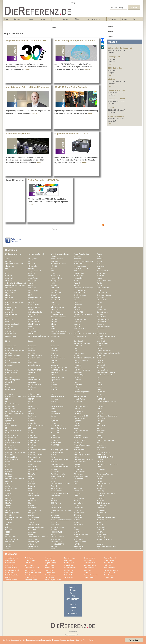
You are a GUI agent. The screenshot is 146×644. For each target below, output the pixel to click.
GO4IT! (77, 363)
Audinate (31, 276)
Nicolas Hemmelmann (33, 573)
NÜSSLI (8, 462)
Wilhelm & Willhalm (81, 542)
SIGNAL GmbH (57, 503)
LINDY (8, 423)
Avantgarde (55, 281)
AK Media (32, 264)
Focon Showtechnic (35, 356)
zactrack (8, 546)
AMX (7, 268)
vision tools (32, 532)
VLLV (53, 534)
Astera (8, 273)
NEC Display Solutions (82, 455)
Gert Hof (28, 563)
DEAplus (54, 322)
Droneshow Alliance (35, 329)
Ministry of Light (80, 447)
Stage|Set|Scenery (12, 513)
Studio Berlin (102, 513)
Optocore (77, 464)
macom (31, 433)
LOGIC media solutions (36, 426)
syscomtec (55, 515)
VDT (76, 527)
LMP (99, 423)
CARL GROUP (33, 305)
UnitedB (8, 527)
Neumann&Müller (11, 457)
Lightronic (78, 421)
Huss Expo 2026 (114, 57)
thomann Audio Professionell (61, 520)
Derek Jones (69, 560)
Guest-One (78, 368)
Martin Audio (56, 438)
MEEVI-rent (101, 443)
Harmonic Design (103, 370)
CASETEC (55, 305)
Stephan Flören (89, 577)
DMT (53, 326)
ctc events (55, 319)
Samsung (100, 491)
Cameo (8, 305)
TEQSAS (31, 520)
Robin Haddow (109, 575)
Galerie (125, 19)
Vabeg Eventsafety (58, 527)
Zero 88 (54, 546)
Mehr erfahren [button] (89, 640)
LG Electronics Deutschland (107, 416)
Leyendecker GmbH (81, 416)
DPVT (7, 329)
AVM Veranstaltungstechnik (15, 285)
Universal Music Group (36, 527)
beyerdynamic (102, 293)
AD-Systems (33, 259)
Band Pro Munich (80, 290)
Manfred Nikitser (11, 568)
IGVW (76, 382)
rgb (75, 486)
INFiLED (100, 385)
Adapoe (100, 259)
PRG (30, 476)
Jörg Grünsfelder (90, 565)
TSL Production (34, 525)
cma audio (9, 312)
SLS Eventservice (103, 503)
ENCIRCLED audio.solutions (38, 336)
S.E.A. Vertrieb (56, 491)
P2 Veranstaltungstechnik (60, 467)
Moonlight (32, 452)
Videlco (77, 530)
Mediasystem (56, 443)
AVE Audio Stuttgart (104, 281)
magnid (54, 435)
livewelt (54, 423)
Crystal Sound (33, 319)
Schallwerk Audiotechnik (60, 493)
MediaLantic (33, 443)
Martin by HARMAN (81, 438)
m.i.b (30, 430)
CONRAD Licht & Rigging (83, 314)
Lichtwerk (9, 418)
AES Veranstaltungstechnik (84, 261)
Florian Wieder (89, 560)
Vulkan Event (33, 539)
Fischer (54, 353)
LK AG (76, 423)
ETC (53, 341)
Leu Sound (32, 416)
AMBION (54, 266)
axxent (76, 285)
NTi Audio (100, 459)
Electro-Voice (102, 334)
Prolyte (54, 479)
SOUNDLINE (79, 508)
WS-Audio (32, 544)
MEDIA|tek (78, 443)
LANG (30, 406)
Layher (100, 409)
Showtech (101, 501)
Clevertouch (101, 310)
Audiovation (78, 278)
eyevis (99, 348)
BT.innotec (78, 300)
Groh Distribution (34, 365)
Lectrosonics (56, 414)
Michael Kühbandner (111, 570)
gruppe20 (77, 365)
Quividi (100, 481)
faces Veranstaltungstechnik (15, 351)
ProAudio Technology (82, 476)
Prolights (31, 479)
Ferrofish (8, 353)
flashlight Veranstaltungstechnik (108, 353)
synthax (31, 515)
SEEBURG (101, 496)
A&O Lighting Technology (37, 254)
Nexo (53, 457)
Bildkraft (54, 295)
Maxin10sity (10, 440)
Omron (31, 464)
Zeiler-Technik (33, 546)
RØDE (31, 491)
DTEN (53, 329)
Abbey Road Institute (82, 254)
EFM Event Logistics (58, 331)
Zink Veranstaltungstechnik (107, 546)
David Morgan (50, 560)
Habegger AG (102, 368)
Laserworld (101, 406)
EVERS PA (78, 346)
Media (79, 20)
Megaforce (32, 445)
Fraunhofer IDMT (34, 358)
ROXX (8, 491)
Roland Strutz (30, 577)
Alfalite (99, 264)
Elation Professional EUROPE (62, 334)
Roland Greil (10, 577)
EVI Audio (101, 346)
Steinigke (32, 513)
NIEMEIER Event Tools (105, 457)
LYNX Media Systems (13, 430)
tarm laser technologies (14, 517)
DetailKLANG (102, 322)
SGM (53, 498)
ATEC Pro (32, 273)
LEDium (8, 416)
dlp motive (9, 326)
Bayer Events (10, 293)
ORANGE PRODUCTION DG (108, 464)
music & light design (35, 455)
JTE (53, 394)
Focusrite (54, 356)
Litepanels (32, 423)
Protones (8, 481)
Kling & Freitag (79, 399)
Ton (56, 20)
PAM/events (10, 469)
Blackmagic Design (104, 295)
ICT (98, 380)
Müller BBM (9, 455)
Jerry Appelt (29, 565)
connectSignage (57, 314)
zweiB (53, 549)
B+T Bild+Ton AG (103, 288)
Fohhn (76, 356)
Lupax (76, 428)
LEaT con (32, 414)
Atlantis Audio (102, 273)
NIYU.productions (12, 459)
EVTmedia (9, 348)
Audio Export (56, 276)
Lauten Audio (10, 409)
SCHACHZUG (33, 493)
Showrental (55, 501)
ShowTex (9, 503)
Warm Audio (78, 539)
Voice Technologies (81, 534)
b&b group (9, 288)
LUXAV (100, 428)
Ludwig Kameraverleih (59, 428)
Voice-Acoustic (102, 534)
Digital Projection (34, 324)
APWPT (31, 268)
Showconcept (79, 498)
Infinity (8, 387)
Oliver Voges (69, 573)
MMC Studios (79, 450)
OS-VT (8, 467)
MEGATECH (56, 445)
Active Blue (9, 259)
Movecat (77, 452)
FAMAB (77, 351)
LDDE (99, 411)
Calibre (100, 302)
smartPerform (33, 505)
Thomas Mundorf (31, 580)
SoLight (77, 505)
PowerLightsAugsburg (105, 474)
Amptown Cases (80, 266)
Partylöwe (9, 472)
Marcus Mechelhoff (12, 570)
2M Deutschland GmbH (14, 254)
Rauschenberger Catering (60, 484)
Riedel (99, 486)
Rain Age (31, 484)
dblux (7, 322)
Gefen (7, 360)
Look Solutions (56, 426)
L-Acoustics (78, 404)
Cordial (31, 317)
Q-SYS (54, 481)
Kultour (31, 404)
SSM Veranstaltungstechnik (61, 510)
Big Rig (31, 295)
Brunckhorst (55, 300)
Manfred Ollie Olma (32, 568)
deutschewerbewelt (12, 324)
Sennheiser (9, 498)
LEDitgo (100, 414)
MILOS (54, 447)
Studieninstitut (79, 513)
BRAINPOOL (56, 297)
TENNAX (9, 520)
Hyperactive (55, 380)
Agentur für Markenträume (15, 264)
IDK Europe (32, 382)
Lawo (53, 409)
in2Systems (78, 385)
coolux (8, 317)
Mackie (8, 433)
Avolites (54, 285)
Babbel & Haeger (34, 290)
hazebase (32, 372)
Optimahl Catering (58, 464)
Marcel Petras (89, 568)
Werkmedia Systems (104, 539)
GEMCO (31, 360)
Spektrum (100, 508)
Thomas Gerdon (11, 580)
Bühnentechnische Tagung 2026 (120, 48)
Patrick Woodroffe (12, 575)
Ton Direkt (9, 522)
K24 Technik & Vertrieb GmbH (16, 397)
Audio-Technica (57, 278)
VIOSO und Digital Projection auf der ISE (75, 41)
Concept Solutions (12, 314)
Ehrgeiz (77, 331)
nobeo (30, 459)
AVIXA (99, 283)
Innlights (77, 387)
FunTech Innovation (58, 358)
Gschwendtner (102, 365)
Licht (45, 20)
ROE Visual (78, 488)
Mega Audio (10, 445)
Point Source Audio (58, 474)
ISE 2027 (111, 108)
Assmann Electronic (104, 271)
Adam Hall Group (57, 259)
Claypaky (32, 310)
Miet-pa (31, 447)
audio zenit (9, 278)
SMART (8, 505)
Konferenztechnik (95, 20)
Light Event (101, 418)
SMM (53, 505)
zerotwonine (78, 546)
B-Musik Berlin (10, 290)
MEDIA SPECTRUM (12, 443)
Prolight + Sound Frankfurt (15, 479)
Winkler (100, 542)
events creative (11, 346)
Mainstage (78, 435)
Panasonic (78, 469)
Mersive (100, 445)
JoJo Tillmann (69, 565)
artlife (7, 271)
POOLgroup (78, 474)
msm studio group (103, 452)
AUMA (99, 278)
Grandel (100, 363)
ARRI (99, 268)
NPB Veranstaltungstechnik (84, 459)
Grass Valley (10, 365)
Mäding (77, 433)
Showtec (77, 501)
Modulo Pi (101, 450)
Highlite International (104, 375)
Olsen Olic (88, 573)
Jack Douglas (10, 565)
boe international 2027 (116, 99)
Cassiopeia (78, 305)
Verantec (8, 530)
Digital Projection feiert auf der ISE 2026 (26, 41)
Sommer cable (102, 505)
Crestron (77, 317)
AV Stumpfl (32, 281)
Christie (100, 307)
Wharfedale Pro (57, 542)
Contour (100, 314)
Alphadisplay (33, 266)
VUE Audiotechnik (12, 539)
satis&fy (8, 493)
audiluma (9, 276)
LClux (30, 411)
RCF (76, 484)
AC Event (77, 256)
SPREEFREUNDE (35, 510)
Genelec (54, 360)
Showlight (9, 501)
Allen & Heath (10, 266)
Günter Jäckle (69, 563)
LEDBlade (78, 414)
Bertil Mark (48, 558)
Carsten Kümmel (110, 558)
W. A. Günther (56, 539)
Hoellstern (78, 377)
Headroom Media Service (106, 372)
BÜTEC (31, 302)
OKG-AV (8, 464)
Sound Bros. (33, 508)
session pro (32, 498)
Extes (76, 348)
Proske (100, 479)
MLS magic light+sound (60, 450)
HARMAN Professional (82, 370)
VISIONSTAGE (57, 532)
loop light (77, 426)
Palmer (100, 467)
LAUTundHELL (34, 409)
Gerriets (100, 360)
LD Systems (78, 411)
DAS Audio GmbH (103, 319)
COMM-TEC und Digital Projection (71, 87)
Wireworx (9, 544)
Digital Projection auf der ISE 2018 (71, 134)
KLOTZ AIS (101, 399)
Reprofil (54, 486)
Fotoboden (101, 356)
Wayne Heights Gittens (53, 580)
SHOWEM (101, 498)
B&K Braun (32, 288)
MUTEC (54, 455)
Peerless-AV (33, 472)
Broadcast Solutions (12, 300)
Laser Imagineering (81, 406)
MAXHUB (100, 438)
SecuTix (77, 496)
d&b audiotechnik (80, 319)
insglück (100, 387)
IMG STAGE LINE (35, 385)
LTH (7, 428)
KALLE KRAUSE (80, 397)
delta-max (78, 322)
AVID (53, 283)
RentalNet (32, 486)
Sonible (8, 508)
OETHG (100, 462)
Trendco (77, 522)
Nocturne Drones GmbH (60, 459)
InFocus (54, 387)
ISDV (30, 389)
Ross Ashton (49, 577)
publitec (31, 481)
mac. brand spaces (81, 430)
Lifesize (31, 418)
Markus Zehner (34, 438)
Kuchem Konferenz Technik (107, 401)
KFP (7, 399)
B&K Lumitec (56, 288)
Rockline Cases (57, 488)
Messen (33, 20)
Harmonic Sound (11, 372)
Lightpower (55, 421)
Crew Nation (101, 317)
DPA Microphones (103, 326)
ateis (53, 273)
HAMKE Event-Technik (59, 370)
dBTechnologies (34, 322)
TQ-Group (55, 522)
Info (137, 20)
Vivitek (31, 534)
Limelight (100, 421)
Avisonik (77, 283)
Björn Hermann (89, 558)
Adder (30, 261)
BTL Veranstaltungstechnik (15, 302)
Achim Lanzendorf (12, 558)
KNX (7, 401)
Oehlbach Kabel (80, 462)
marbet (100, 435)
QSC (76, 481)
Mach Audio (101, 430)
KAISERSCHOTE (57, 397)
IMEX (7, 385)
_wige (99, 549)
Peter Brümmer (50, 575)
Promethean (78, 479)
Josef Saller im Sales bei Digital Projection (27, 87)
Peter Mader (69, 575)
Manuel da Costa (70, 568)
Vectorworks (101, 527)
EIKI (99, 331)
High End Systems (81, 375)
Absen (99, 254)
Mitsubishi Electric (12, 450)
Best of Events (56, 293)
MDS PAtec (55, 440)
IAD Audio (78, 380)
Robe (30, 488)
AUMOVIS (9, 281)
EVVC (30, 348)
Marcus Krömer (109, 568)
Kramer (54, 401)
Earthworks (101, 329)
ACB (99, 256)
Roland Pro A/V (103, 488)
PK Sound (9, 474)
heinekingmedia (11, 375)
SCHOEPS (9, 496)
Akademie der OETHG (59, 264)
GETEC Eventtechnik (13, 363)
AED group (55, 261)
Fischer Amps (79, 353)
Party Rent (101, 469)
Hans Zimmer (108, 563)
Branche (19, 20)
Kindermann (55, 399)
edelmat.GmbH (34, 331)
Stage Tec (78, 510)
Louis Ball (107, 565)
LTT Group (32, 428)
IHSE (99, 382)
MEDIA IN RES (80, 440)
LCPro (53, 411)
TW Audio (101, 525)
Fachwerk (32, 351)
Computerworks (103, 312)
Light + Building (80, 418)
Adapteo (8, 261)
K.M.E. (99, 394)
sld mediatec (79, 503)
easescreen (9, 331)
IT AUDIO (55, 389)
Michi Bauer (10, 573)
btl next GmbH (102, 300)
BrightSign (101, 297)
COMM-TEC (79, 312)
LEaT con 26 (113, 79)
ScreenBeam (56, 496)
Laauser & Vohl (103, 404)
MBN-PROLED (34, 440)
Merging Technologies (82, 445)
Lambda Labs (10, 406)
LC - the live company (13, 411)
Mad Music (55, 433)
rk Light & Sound (11, 488)
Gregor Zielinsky (50, 563)
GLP (53, 363)
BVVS (76, 302)
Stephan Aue (69, 577)
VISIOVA (100, 532)
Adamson (77, 259)
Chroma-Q (9, 310)
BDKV (30, 293)
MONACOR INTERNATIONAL (16, 452)
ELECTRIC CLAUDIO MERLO (85, 334)
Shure (30, 503)
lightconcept (10, 421)
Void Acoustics (10, 537)
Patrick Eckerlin (109, 573)
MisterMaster (102, 447)
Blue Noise (9, 297)
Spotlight (8, 510)
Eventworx (55, 346)
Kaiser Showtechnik (35, 397)
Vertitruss (54, 530)
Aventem (31, 283)
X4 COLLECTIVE (57, 544)
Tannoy (100, 515)
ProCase (100, 476)
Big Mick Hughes (70, 558)
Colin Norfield (30, 560)
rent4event (9, 486)
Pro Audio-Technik (58, 476)
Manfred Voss (50, 568)
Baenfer (54, 290)
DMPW (31, 326)
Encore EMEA (56, 336)
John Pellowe (49, 565)
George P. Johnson (81, 360)
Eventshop (32, 346)
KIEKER (31, 399)
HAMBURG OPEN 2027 (117, 90)
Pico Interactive (80, 472)
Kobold (31, 401)
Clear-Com (55, 310)
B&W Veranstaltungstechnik (84, 288)
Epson (30, 341)
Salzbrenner (78, 491)
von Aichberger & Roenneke (38, 537)
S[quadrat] (78, 515)
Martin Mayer (69, 570)
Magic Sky (32, 435)
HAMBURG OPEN (35, 370)
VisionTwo (78, 532)
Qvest (7, 484)
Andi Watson (29, 558)
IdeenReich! (10, 382)
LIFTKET (54, 418)
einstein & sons (11, 334)
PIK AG (100, 472)
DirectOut (100, 324)
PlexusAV (32, 474)
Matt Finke (88, 570)
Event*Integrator (103, 343)
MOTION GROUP (58, 452)
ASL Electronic (79, 271)
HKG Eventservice (58, 377)
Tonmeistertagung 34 (116, 116)
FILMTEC (32, 353)
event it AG (101, 341)
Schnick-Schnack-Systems (107, 493)
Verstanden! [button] (134, 640)
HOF (99, 377)
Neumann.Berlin (34, 457)
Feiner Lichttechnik (104, 351)
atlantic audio (79, 273)
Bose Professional (35, 297)
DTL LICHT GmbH (81, 329)
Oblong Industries (34, 462)
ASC (53, 271)
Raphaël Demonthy (91, 575)
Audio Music (78, 276)
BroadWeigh (33, 300)
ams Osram (101, 266)
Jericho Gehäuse (34, 394)
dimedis (77, 324)
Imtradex (54, 385)
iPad (73, 596)
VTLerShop (101, 537)
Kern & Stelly (102, 397)
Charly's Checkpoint (58, 307)
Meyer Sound (10, 447)
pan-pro (54, 469)
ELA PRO (32, 334)
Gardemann (101, 358)
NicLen (77, 457)
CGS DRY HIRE (11, 307)
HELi (30, 375)
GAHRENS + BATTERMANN (84, 358)
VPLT (76, 537)
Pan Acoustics (33, 469)
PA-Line (77, 467)
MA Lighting (55, 430)
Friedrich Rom (109, 560)
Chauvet (77, 307)
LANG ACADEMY (57, 406)
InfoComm (32, 387)
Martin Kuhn (49, 570)
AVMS (30, 285)
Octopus (54, 462)
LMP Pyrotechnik (11, 426)
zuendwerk (32, 549)
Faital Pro (55, 351)
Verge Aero (32, 530)
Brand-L (77, 297)
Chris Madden (10, 560)
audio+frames (33, 278)
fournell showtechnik (13, 358)
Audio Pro (101, 276)
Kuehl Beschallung (12, 404)
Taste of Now (56, 517)
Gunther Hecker (90, 563)
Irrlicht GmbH (10, 389)
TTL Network (79, 525)
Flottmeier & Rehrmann (14, 356)
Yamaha (100, 544)
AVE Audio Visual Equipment (16, 283)
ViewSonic (101, 530)
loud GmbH (101, 426)
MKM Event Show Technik (38, 450)
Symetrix (8, 515)
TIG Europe (78, 520)
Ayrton (99, 285)
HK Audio (32, 377)
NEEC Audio (102, 455)
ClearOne (78, 310)
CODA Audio (56, 312)
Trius (99, 522)
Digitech (54, 324)
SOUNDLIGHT (56, 508)
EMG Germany (11, 336)
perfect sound (56, 472)
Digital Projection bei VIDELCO (43, 180)
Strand (53, 513)
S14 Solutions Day (115, 68)
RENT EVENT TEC (104, 484)
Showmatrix (32, 501)
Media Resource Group (105, 440)
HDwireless (78, 372)
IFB (52, 382)
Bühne (67, 20)
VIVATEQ (9, 534)
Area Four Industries (81, 268)
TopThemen (112, 19)
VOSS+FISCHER (57, 537)
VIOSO (8, 532)
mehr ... (112, 64)
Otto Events (32, 467)
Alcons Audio (79, 264)
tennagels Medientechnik (106, 517)
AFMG (99, 261)
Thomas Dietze (109, 577)
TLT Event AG (102, 520)
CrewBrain (9, 319)
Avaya (76, 281)
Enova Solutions (80, 336)
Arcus (53, 268)
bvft (52, 302)
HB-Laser (55, 372)
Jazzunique (101, 392)
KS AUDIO (78, 401)
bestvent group (79, 293)
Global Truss (33, 363)
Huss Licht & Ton (34, 380)
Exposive (54, 348)
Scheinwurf (78, 493)
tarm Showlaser (34, 517)
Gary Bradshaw (11, 563)
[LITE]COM (78, 549)
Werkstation (9, 542)
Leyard (54, 416)
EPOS (7, 341)
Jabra (99, 389)
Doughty (77, 326)
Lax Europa (78, 409)
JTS (76, 394)
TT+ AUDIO (55, 525)
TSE (7, 525)
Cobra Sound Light (35, 312)
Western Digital (34, 542)
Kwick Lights (56, 404)
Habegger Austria (11, 370)
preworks (9, 476)
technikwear (78, 517)
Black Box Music (80, 295)
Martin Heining (30, 570)
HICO (53, 375)
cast (99, 305)
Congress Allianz (34, 314)
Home (6, 19)
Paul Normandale (31, 575)
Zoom (7, 549)
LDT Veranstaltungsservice (15, 414)
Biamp (8, 295)
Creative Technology (58, 317)
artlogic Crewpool (34, 271)
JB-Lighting (9, 394)
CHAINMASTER (34, 307)
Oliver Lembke (50, 573)
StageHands (101, 510)
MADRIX (100, 433)
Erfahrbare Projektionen (18, 134)
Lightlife (31, 421)
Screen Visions (34, 496)
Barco (99, 290)
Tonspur (31, 522)
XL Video (77, 544)
